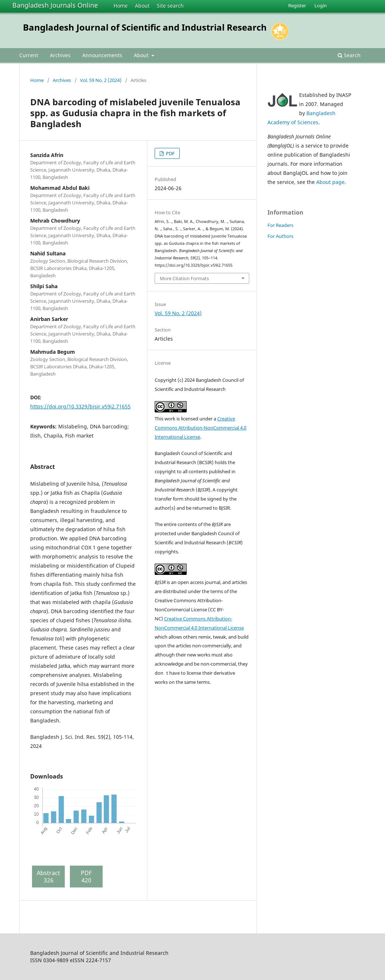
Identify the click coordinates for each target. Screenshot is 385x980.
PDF (170, 153)
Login (321, 5)
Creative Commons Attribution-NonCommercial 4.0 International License (201, 428)
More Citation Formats (184, 278)
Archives (60, 55)
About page (330, 182)
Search (349, 55)
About (142, 6)
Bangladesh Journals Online (55, 5)
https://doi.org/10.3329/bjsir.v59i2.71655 (80, 406)
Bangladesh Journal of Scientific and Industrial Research (145, 27)
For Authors (280, 236)
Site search (170, 6)
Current (29, 55)
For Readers (280, 225)
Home (121, 6)
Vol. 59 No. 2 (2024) (101, 80)
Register (297, 5)
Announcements (102, 55)
